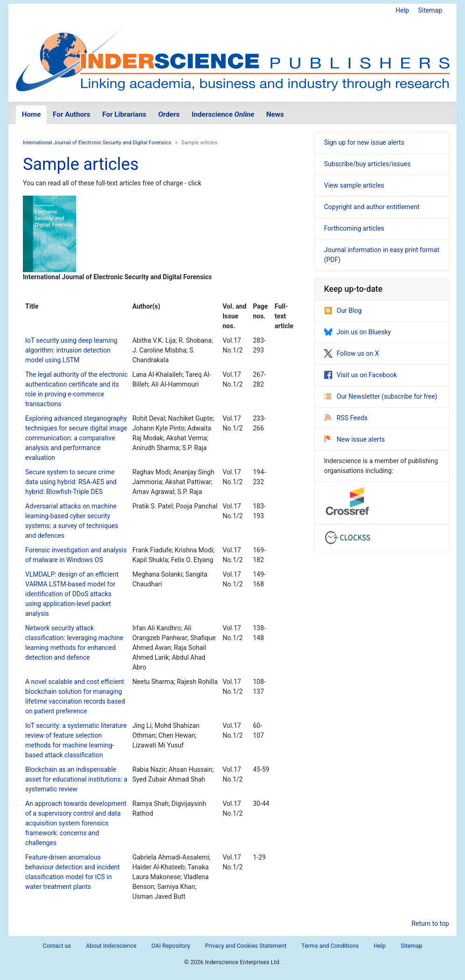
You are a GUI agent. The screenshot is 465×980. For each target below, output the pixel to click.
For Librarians (124, 114)
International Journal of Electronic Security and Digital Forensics (97, 143)
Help (402, 10)
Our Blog (343, 310)
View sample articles (354, 185)
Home (32, 114)
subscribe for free (409, 396)
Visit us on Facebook (360, 375)
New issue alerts (355, 439)
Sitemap (430, 10)
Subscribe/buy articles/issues (367, 164)
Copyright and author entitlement (372, 207)
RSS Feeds (346, 418)
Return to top (430, 924)
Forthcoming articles (354, 228)
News (275, 114)
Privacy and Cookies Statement (246, 946)
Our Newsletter (353, 396)
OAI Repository (171, 946)
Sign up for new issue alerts (364, 142)
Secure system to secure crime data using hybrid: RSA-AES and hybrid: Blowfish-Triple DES (71, 482)
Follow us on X (352, 353)
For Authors (71, 114)
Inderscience (223, 114)
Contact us (57, 946)
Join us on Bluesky (357, 332)
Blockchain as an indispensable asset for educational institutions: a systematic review (76, 779)
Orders (169, 114)
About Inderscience (111, 946)
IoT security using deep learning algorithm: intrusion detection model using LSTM (71, 350)
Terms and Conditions (330, 946)
